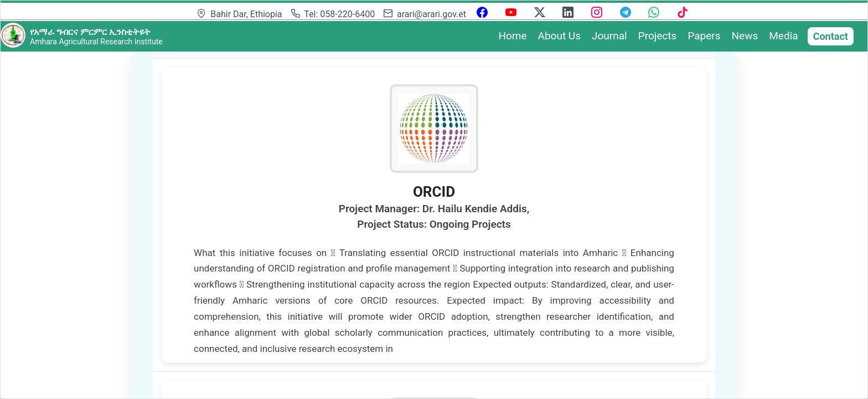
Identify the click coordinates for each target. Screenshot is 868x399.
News (745, 36)
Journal (609, 36)
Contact (831, 36)
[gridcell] (434, 215)
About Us (559, 36)
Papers (704, 36)
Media (783, 36)
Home (512, 36)
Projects (658, 36)
